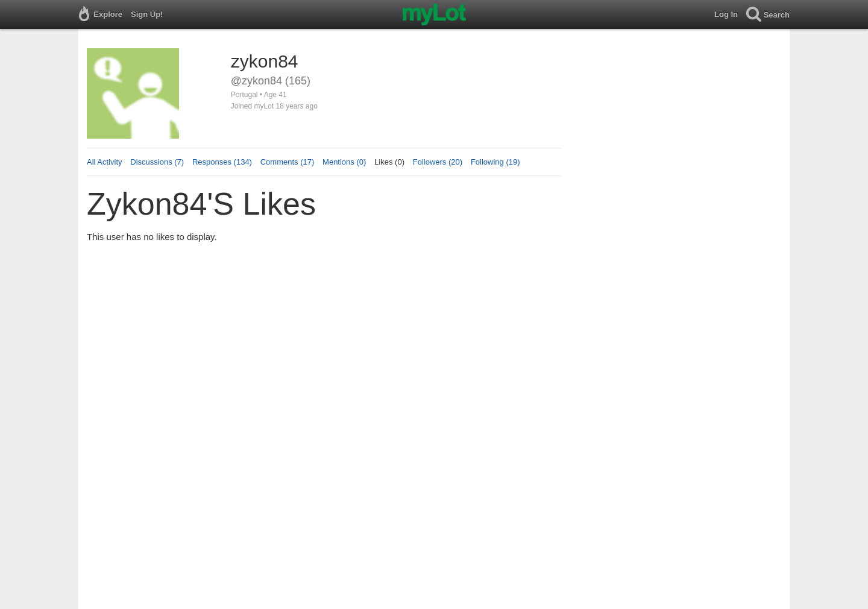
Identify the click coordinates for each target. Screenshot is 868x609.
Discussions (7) (157, 162)
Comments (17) (288, 162)
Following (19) (495, 162)
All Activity (105, 162)
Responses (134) (222, 162)
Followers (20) (438, 162)
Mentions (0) (344, 162)
